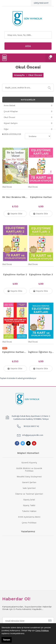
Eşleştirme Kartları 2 (15, 274)
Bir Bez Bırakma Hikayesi (15, 197)
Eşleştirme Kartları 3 (41, 274)
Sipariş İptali (29, 500)
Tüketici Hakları (29, 511)
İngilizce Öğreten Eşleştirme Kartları (41, 352)
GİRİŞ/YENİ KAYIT (41, 3)
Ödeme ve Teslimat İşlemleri (29, 494)
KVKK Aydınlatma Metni (29, 517)
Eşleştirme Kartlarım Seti (15, 352)
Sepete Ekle (15, 214)
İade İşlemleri (29, 488)
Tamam (7, 640)
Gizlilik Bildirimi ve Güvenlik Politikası (29, 470)
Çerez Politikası (29, 523)
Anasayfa (19, 75)
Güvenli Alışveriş (29, 463)
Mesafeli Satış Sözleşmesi (29, 477)
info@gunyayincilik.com (33, 435)
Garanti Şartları (29, 482)
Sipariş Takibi (29, 505)
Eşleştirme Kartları (41, 197)
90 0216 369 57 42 (31, 426)
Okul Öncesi (7, 187)
